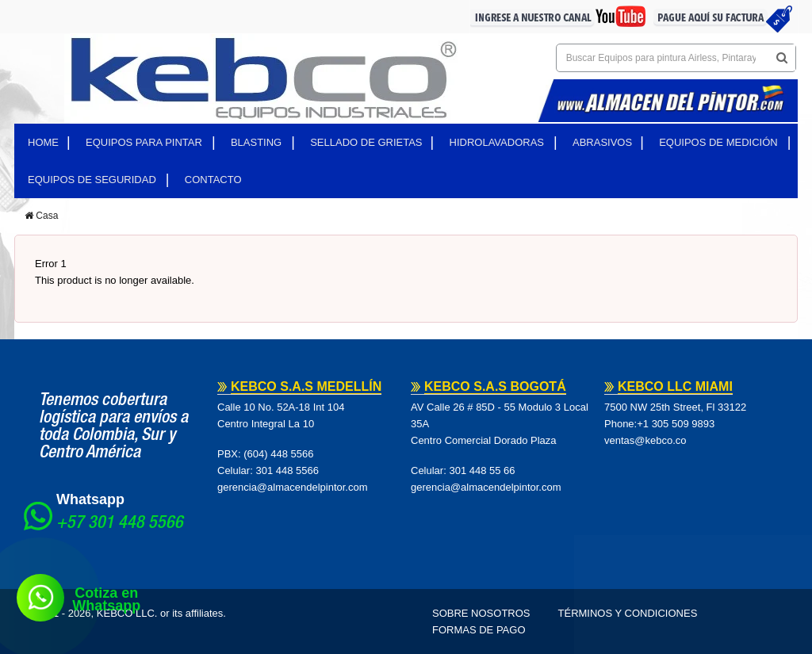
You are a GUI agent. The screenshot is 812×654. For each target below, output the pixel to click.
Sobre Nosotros (481, 613)
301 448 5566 (287, 470)
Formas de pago (479, 630)
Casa (41, 216)
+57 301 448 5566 (120, 524)
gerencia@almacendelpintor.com (293, 487)
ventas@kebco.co (645, 440)
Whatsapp (90, 499)
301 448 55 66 (482, 470)
